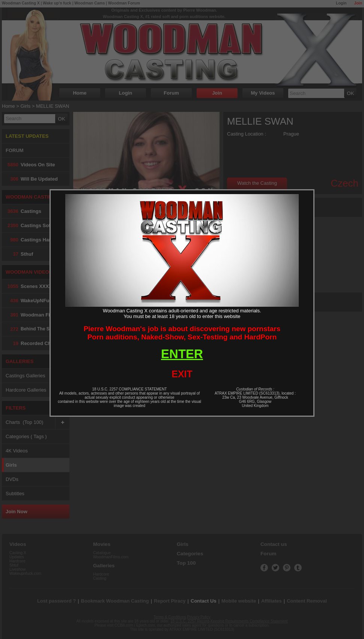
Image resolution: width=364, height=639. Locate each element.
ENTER (182, 354)
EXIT (182, 374)
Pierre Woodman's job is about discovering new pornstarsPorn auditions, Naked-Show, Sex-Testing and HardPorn (182, 333)
